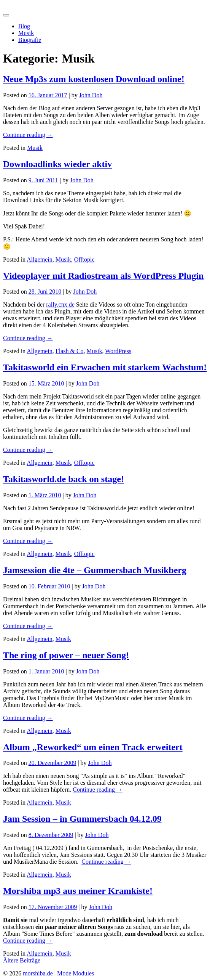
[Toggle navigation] (6, 15)
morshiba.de (18, 6)
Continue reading (28, 135)
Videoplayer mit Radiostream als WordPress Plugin (103, 276)
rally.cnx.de (60, 304)
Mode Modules (76, 973)
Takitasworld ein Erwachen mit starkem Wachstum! (105, 367)
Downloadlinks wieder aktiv (57, 164)
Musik (26, 33)
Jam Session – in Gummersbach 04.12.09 (82, 819)
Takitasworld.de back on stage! (64, 479)
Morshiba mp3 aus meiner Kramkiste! (78, 891)
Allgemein (40, 259)
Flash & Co (70, 351)
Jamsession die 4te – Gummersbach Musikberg (95, 570)
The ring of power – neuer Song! (66, 655)
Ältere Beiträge (22, 960)
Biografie (30, 40)
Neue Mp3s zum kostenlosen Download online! (94, 79)
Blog (24, 26)
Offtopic (84, 259)
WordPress (118, 351)
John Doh (91, 95)
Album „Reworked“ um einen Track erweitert (93, 747)
